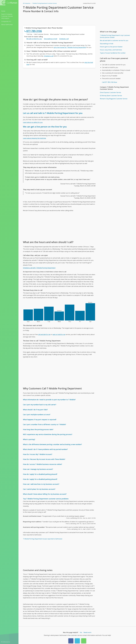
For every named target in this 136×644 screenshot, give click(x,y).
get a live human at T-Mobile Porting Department (70, 47)
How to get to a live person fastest (111, 47)
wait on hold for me (59, 334)
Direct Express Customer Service (110, 92)
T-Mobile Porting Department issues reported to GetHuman (43, 539)
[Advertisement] (59, 83)
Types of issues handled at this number (113, 53)
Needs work (87, 632)
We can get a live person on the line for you (45, 127)
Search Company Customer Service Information (7, 16)
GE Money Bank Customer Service (111, 96)
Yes (81, 632)
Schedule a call (64, 39)
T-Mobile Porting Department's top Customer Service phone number (115, 36)
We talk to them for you (34, 39)
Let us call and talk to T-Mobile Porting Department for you (53, 113)
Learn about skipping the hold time (34, 138)
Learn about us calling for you (33, 122)
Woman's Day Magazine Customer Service (114, 99)
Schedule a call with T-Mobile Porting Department (39, 268)
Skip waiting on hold (51, 39)
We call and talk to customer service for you (114, 40)
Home (3, 11)
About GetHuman (7, 25)
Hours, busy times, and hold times (111, 50)
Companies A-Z (6, 21)
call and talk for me (44, 334)
